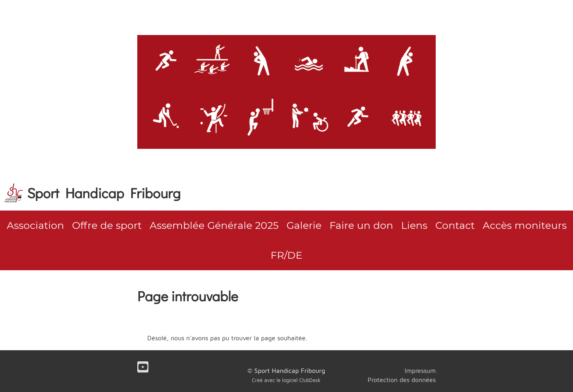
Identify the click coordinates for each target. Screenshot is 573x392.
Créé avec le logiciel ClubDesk (286, 380)
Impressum (420, 371)
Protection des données (402, 380)
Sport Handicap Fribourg (104, 193)
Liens (414, 225)
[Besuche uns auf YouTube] (143, 367)
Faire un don (361, 225)
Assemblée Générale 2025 (214, 225)
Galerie (304, 225)
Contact (455, 225)
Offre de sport (107, 225)
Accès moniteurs (525, 225)
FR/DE (286, 255)
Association (35, 225)
